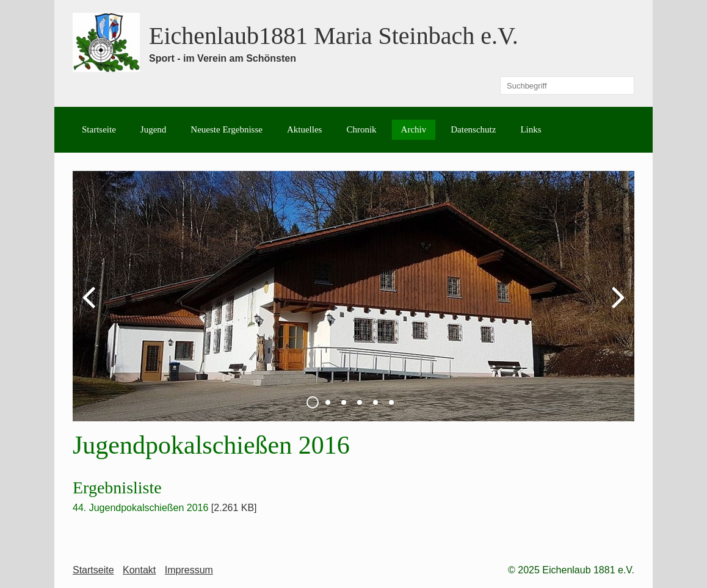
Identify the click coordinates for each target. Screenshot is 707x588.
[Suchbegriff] (567, 85)
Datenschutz (473, 129)
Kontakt (139, 570)
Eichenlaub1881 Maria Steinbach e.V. (334, 36)
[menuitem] (99, 130)
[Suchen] (625, 85)
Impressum (189, 570)
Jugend (154, 129)
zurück (91, 306)
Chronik (361, 129)
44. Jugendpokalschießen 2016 (140, 508)
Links (531, 129)
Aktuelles (305, 129)
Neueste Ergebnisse (227, 129)
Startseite (99, 129)
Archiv (414, 129)
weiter (616, 306)
